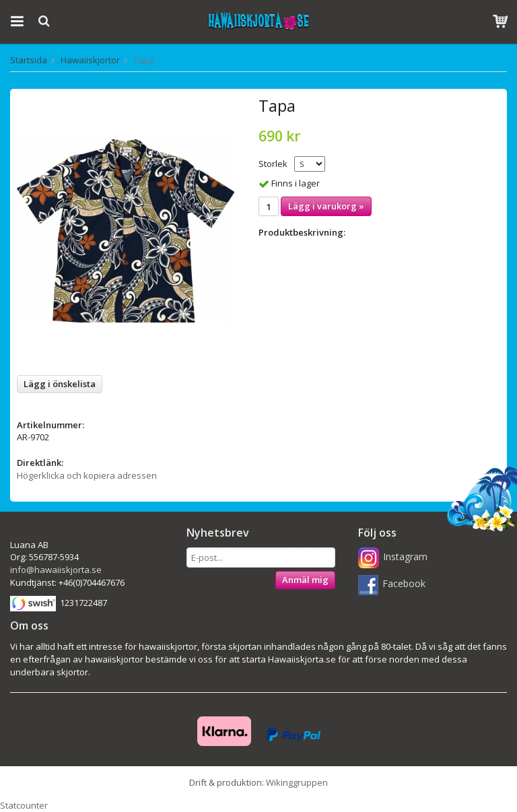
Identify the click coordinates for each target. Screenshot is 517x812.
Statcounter (24, 805)
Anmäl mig (305, 580)
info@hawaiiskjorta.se (56, 570)
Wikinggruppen (297, 782)
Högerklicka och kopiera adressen (87, 475)
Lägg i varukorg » (326, 206)
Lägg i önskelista (60, 384)
